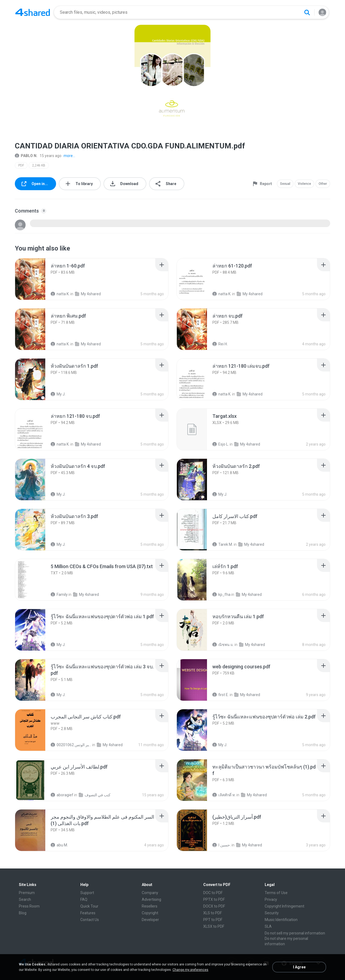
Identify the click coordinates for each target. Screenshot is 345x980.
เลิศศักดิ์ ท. (224, 795)
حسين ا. (222, 845)
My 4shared (88, 294)
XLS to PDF (213, 913)
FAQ (84, 899)
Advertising (151, 899)
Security (272, 913)
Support (87, 893)
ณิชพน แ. (223, 645)
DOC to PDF (213, 893)
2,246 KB (39, 165)
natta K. (60, 294)
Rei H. (220, 344)
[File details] (36, 279)
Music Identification (281, 920)
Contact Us (90, 920)
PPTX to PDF (214, 899)
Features (88, 913)
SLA (268, 926)
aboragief (62, 795)
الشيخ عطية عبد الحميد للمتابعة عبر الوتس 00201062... (71, 745)
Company (150, 893)
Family (59, 595)
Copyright (150, 913)
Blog (23, 913)
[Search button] (307, 12)
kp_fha (221, 595)
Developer (150, 920)
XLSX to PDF (214, 926)
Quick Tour (89, 906)
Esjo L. (221, 444)
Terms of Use (276, 893)
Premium (27, 893)
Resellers (150, 906)
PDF (21, 165)
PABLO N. (26, 156)
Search (25, 899)
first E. (221, 695)
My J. (58, 394)
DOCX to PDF (214, 906)
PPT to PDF (213, 920)
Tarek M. (223, 544)
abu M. (59, 845)
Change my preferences (190, 970)
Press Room (29, 906)
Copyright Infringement (284, 906)
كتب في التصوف (95, 795)
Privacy (271, 899)
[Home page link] (33, 12)
